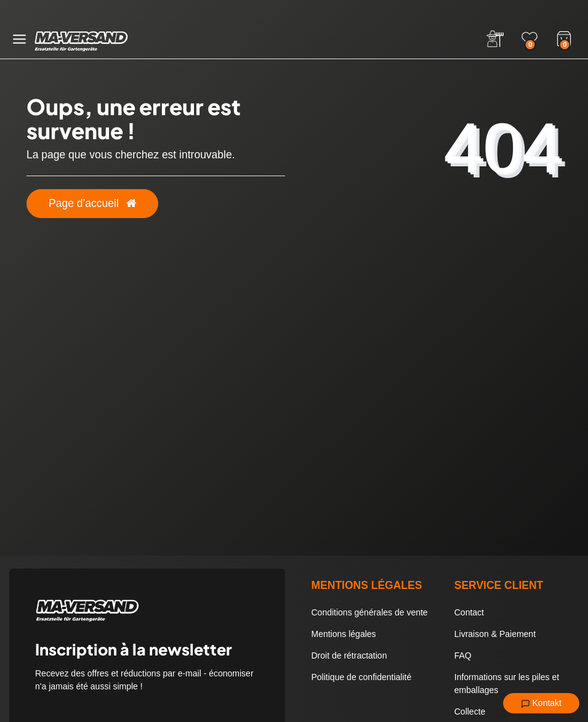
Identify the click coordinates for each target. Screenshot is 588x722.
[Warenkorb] (564, 38)
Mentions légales (344, 634)
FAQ (463, 655)
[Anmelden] (495, 39)
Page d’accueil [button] (92, 203)
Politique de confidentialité (362, 677)
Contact (469, 612)
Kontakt (541, 704)
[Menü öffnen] (19, 39)
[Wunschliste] (530, 39)
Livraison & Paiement (495, 634)
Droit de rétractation (349, 655)
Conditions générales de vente (370, 612)
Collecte (470, 712)
